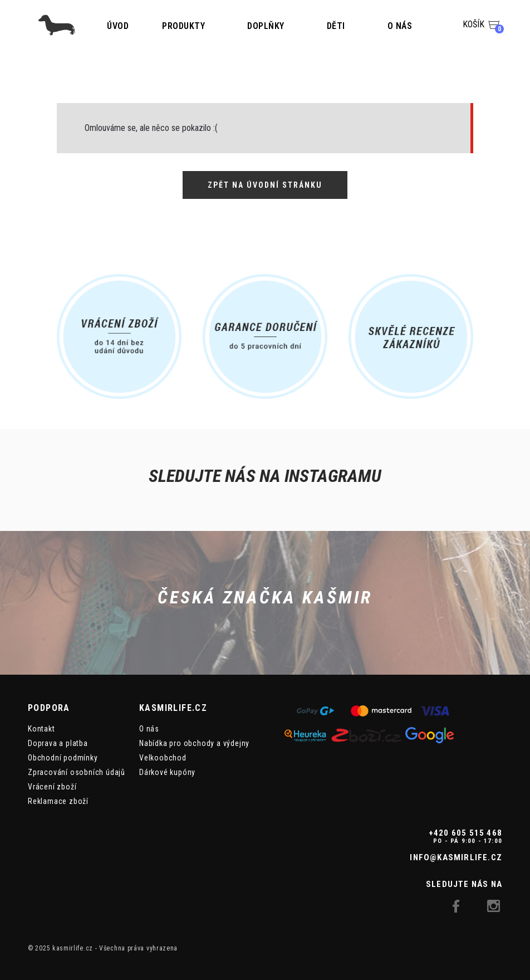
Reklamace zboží (58, 801)
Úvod (118, 26)
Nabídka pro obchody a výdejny (194, 743)
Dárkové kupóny (167, 772)
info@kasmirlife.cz (456, 857)
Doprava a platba (58, 743)
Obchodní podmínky (63, 758)
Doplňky (266, 26)
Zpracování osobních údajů (77, 772)
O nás (400, 26)
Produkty (183, 26)
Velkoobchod (163, 758)
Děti (336, 26)
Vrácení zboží (52, 787)
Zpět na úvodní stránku (265, 185)
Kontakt (41, 729)
